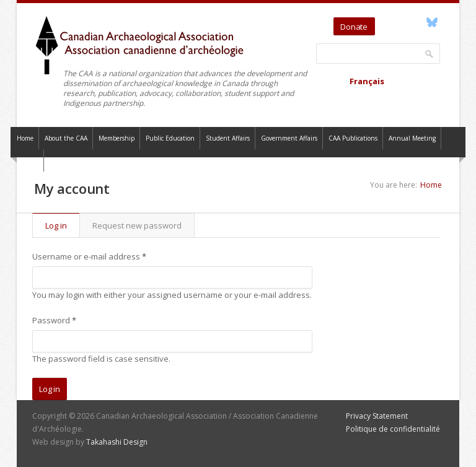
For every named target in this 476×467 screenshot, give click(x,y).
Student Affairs (228, 138)
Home (25, 138)
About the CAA (66, 138)
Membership (117, 138)
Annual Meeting (412, 138)
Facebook (417, 22)
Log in (62, 225)
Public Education (170, 138)
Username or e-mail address (89, 256)
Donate (354, 27)
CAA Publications (353, 138)
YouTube (403, 22)
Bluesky (432, 22)
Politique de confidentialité (393, 429)
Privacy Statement (377, 416)
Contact (27, 160)
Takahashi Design (117, 442)
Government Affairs (289, 138)
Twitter (386, 22)
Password (54, 320)
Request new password (137, 225)
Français (367, 81)
